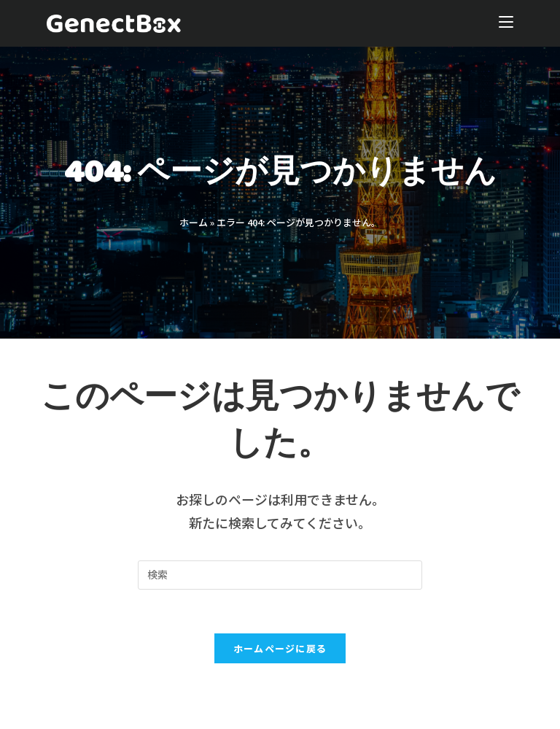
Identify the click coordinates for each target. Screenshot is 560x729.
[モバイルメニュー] (506, 23)
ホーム (194, 222)
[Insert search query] (280, 575)
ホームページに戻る (280, 648)
